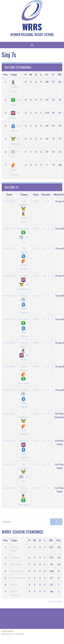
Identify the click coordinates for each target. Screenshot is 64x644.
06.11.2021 (9, 201)
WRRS (32, 27)
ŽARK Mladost (15, 170)
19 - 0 (46, 319)
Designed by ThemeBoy (13, 634)
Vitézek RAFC (15, 87)
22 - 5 (46, 295)
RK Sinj (15, 585)
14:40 (36, 390)
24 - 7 (46, 248)
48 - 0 (46, 276)
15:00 (36, 414)
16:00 (36, 488)
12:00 (36, 201)
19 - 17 (46, 343)
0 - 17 (46, 390)
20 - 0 (46, 414)
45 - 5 (46, 488)
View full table (55, 601)
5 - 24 (46, 201)
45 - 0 (46, 441)
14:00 (36, 343)
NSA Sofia (16, 564)
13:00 (36, 276)
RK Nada (15, 557)
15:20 (36, 441)
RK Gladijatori (24, 205)
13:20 (36, 295)
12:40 (36, 248)
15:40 (36, 464)
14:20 (36, 366)
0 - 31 (46, 366)
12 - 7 (46, 228)
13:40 (36, 319)
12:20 (36, 228)
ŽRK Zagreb (24, 252)
